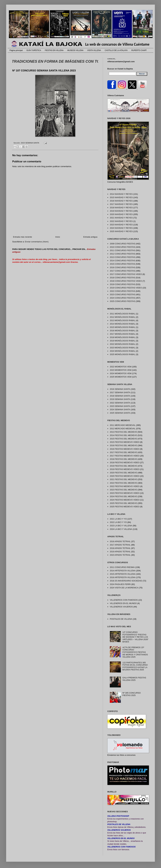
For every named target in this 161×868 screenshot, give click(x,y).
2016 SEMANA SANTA (120, 389)
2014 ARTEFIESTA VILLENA (123, 571)
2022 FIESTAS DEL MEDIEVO (123, 483)
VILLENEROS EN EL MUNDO (123, 603)
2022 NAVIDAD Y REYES (121, 221)
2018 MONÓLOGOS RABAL (122, 337)
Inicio (58, 237)
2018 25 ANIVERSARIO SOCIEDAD (126, 581)
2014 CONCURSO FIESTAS (122, 261)
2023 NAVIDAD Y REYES (121, 225)
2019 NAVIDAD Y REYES (121, 211)
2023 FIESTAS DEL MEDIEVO (123, 490)
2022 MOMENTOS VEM (121, 367)
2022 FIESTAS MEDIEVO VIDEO (125, 486)
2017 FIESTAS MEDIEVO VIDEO (125, 456)
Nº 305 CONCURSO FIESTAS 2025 (131, 694)
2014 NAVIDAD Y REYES (121, 194)
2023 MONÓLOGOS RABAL (122, 348)
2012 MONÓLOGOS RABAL (122, 317)
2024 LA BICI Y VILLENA (121, 529)
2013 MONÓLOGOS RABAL (122, 320)
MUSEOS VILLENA (75, 50)
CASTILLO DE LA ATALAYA (116, 50)
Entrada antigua (90, 237)
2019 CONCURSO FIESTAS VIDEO (126, 288)
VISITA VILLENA (94, 50)
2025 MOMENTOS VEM (121, 377)
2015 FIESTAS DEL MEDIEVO (123, 439)
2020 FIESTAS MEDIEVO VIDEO (125, 476)
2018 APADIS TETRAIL (120, 548)
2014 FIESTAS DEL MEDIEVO (123, 435)
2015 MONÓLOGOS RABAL (122, 327)
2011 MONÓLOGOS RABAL (122, 314)
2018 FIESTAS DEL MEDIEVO (123, 459)
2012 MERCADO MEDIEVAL (123, 429)
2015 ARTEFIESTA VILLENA (123, 574)
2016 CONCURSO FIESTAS (122, 267)
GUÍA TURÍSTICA (34, 50)
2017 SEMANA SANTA (120, 392)
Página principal (16, 50)
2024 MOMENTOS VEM (121, 373)
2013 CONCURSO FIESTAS (122, 257)
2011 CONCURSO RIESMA (122, 567)
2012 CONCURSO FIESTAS (122, 254)
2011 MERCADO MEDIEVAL (123, 425)
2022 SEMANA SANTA (120, 403)
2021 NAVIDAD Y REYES (121, 218)
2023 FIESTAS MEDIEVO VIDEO (125, 493)
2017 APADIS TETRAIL (120, 545)
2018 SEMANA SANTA (120, 396)
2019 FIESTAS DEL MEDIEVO (123, 466)
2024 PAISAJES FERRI (120, 584)
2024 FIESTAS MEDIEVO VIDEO (125, 500)
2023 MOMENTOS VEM (121, 370)
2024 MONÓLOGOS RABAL (122, 351)
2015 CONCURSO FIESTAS (122, 264)
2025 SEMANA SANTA (120, 413)
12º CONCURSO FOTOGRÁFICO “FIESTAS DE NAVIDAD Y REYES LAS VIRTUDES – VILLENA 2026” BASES (135, 637)
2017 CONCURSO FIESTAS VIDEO (126, 274)
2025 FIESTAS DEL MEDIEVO (123, 503)
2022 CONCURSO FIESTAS (122, 291)
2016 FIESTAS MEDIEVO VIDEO (125, 449)
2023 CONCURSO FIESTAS (122, 294)
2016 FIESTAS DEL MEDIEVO (123, 445)
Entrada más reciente (23, 237)
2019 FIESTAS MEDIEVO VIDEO (125, 469)
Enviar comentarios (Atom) (37, 242)
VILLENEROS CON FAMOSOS (124, 600)
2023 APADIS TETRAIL (120, 555)
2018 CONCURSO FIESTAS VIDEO (126, 281)
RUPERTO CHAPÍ (139, 50)
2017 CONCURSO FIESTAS (122, 271)
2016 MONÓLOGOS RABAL (122, 331)
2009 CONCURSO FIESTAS (122, 244)
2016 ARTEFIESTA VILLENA (123, 577)
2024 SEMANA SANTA (120, 410)
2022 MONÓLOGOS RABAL (122, 344)
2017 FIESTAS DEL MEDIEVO (123, 452)
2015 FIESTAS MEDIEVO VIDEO (125, 442)
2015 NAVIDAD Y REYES (121, 197)
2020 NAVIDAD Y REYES (121, 214)
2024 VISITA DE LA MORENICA (124, 588)
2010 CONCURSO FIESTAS (122, 247)
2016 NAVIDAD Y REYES (121, 201)
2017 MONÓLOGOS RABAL (122, 334)
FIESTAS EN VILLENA (54, 50)
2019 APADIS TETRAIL (120, 552)
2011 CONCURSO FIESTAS (122, 250)
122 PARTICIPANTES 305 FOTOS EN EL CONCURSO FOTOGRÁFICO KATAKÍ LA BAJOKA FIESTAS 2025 (135, 666)
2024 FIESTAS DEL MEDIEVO (123, 496)
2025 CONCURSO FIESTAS (122, 301)
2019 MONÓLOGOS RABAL (122, 341)
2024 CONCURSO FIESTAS (122, 298)
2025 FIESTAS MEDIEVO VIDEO (125, 507)
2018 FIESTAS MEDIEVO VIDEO (125, 462)
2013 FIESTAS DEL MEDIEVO (123, 432)
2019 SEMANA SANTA (120, 399)
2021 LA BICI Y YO (118, 519)
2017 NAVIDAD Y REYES (121, 204)
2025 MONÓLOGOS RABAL (122, 354)
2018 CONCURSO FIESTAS (122, 278)
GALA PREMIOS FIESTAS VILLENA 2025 (134, 679)
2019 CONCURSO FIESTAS (122, 284)
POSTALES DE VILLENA (121, 619)
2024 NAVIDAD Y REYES (121, 228)
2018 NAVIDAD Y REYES (121, 208)
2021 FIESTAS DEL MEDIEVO (123, 479)
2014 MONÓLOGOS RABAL (122, 324)
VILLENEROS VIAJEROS (121, 607)
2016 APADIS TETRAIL (120, 541)
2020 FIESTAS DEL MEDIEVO (123, 473)
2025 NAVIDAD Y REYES (121, 231)
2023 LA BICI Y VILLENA (121, 526)
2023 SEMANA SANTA (30, 143)
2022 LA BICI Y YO (118, 522)
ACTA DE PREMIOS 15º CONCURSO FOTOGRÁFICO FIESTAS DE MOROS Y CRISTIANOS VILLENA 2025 (135, 652)
